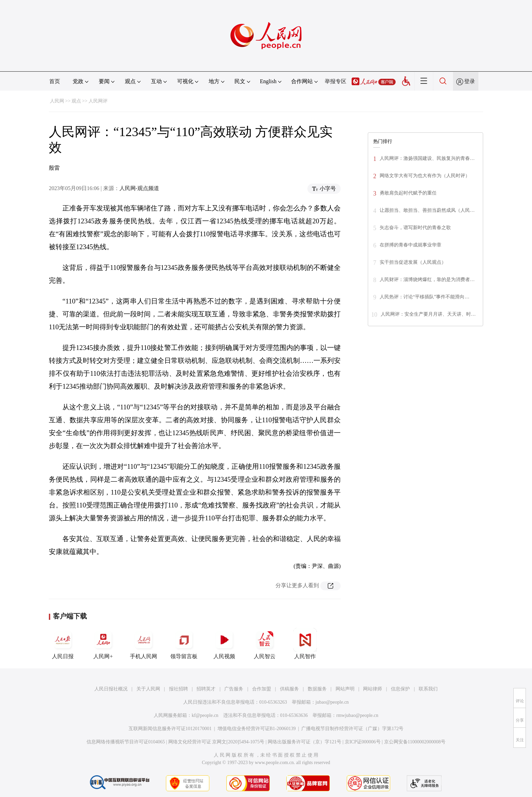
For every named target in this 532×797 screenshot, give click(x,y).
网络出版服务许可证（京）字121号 (305, 742)
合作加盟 (262, 689)
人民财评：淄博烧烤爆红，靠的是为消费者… (427, 280)
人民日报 (63, 644)
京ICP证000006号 (363, 742)
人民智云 (265, 644)
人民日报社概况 (111, 689)
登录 (470, 81)
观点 (76, 101)
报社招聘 (178, 689)
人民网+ (103, 644)
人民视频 (224, 644)
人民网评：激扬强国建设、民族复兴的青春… (427, 158)
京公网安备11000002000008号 (415, 742)
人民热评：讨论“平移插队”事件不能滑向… (424, 297)
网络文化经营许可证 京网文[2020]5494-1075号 (216, 742)
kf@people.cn (205, 715)
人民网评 (98, 101)
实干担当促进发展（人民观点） (413, 262)
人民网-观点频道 (139, 188)
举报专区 (336, 81)
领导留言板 (184, 644)
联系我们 (428, 689)
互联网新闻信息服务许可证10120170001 (170, 729)
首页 (55, 81)
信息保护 (400, 689)
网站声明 (345, 689)
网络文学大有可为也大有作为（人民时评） (425, 176)
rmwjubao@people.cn (357, 715)
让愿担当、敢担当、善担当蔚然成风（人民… (427, 210)
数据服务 (317, 689)
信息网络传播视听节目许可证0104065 (126, 742)
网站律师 (373, 689)
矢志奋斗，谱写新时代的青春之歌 (415, 228)
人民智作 (305, 644)
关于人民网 (148, 689)
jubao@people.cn (332, 702)
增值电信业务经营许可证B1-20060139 (257, 729)
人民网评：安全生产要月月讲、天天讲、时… (428, 314)
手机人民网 (144, 644)
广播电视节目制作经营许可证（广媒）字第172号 (352, 729)
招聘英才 (206, 689)
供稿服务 (289, 689)
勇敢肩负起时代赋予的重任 (408, 193)
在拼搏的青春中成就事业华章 (411, 245)
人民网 (57, 101)
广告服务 (234, 689)
